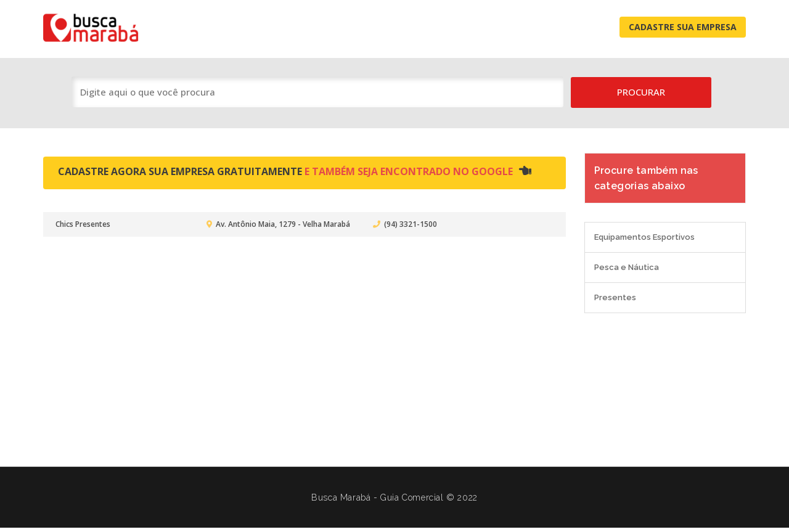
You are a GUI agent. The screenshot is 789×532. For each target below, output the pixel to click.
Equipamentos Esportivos (644, 237)
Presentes (615, 297)
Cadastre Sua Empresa (683, 27)
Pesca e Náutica (627, 267)
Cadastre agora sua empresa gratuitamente (295, 171)
